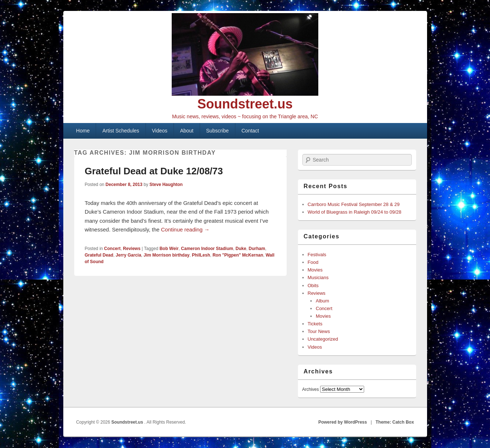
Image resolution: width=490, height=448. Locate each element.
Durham (257, 249)
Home (83, 131)
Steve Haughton (166, 185)
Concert (112, 249)
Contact (250, 131)
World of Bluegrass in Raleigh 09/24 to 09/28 (355, 212)
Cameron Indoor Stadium (207, 249)
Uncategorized (323, 339)
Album (322, 301)
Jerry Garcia (128, 255)
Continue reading (185, 229)
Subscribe (218, 131)
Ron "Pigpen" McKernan (238, 255)
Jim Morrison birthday (167, 255)
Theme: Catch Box (395, 422)
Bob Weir (169, 249)
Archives (311, 389)
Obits (313, 286)
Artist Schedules (121, 131)
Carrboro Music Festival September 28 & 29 (354, 204)
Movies (315, 270)
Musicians (318, 277)
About (187, 131)
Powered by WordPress (343, 422)
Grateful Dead (99, 255)
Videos (160, 131)
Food (313, 262)
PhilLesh (201, 255)
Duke (241, 249)
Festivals (317, 255)
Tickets (315, 324)
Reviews (132, 249)
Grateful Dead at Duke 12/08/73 (154, 171)
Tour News (319, 331)
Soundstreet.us (245, 104)
